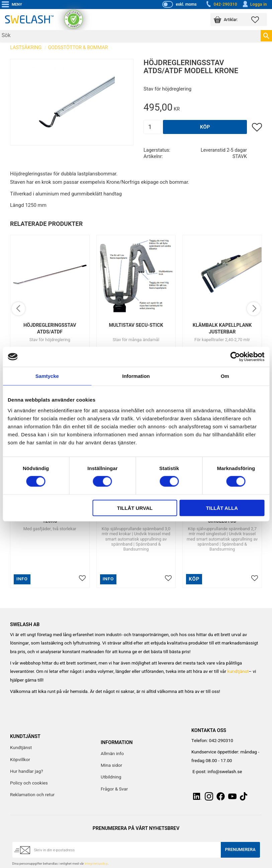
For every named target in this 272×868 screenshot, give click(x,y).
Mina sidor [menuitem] (111, 765)
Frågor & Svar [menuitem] (114, 789)
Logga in (254, 4)
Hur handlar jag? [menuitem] (27, 771)
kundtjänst (238, 672)
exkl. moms (186, 4)
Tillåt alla (222, 508)
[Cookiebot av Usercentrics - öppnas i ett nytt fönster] (235, 357)
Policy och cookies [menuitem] (29, 783)
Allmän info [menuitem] (112, 754)
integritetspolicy (96, 864)
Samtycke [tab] (47, 376)
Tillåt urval (135, 508)
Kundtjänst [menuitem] (21, 748)
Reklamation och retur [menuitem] (32, 795)
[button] (259, 20)
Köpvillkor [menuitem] (20, 760)
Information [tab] (136, 376)
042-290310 (221, 4)
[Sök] (266, 36)
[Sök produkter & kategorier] (130, 36)
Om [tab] (225, 376)
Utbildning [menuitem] (111, 777)
